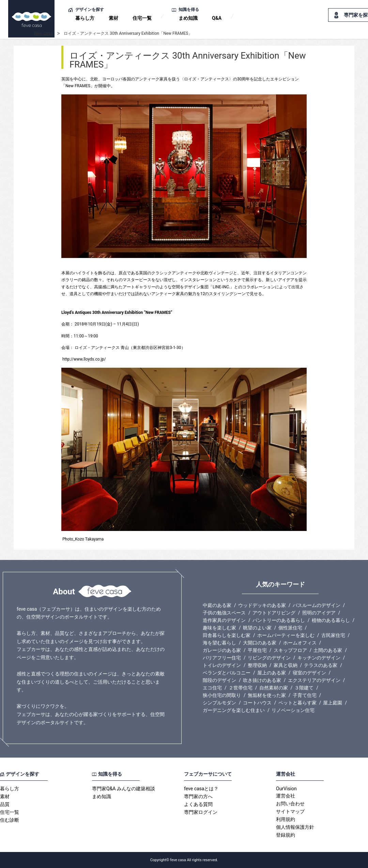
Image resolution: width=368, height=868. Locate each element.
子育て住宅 (305, 695)
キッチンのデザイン (319, 658)
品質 (5, 804)
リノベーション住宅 (293, 710)
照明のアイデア (319, 613)
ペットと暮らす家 (297, 703)
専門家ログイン (201, 812)
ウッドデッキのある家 (262, 605)
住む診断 (10, 820)
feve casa (43, 33)
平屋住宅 (257, 650)
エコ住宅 (212, 688)
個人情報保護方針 (295, 827)
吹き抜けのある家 (262, 680)
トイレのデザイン (222, 665)
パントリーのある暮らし (279, 620)
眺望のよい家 (257, 628)
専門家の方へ (198, 796)
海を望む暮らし (219, 643)
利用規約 (286, 819)
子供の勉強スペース (224, 613)
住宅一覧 (142, 18)
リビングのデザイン (269, 658)
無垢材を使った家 (267, 695)
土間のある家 (328, 650)
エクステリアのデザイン (314, 680)
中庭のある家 (217, 605)
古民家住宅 (333, 635)
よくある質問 (198, 804)
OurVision (286, 789)
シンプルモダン (219, 703)
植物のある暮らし (331, 620)
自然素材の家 (274, 688)
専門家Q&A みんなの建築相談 (124, 789)
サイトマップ (290, 811)
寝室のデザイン (309, 673)
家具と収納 (286, 665)
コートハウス (257, 703)
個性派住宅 (290, 628)
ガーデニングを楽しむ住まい (234, 710)
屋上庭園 (333, 703)
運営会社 (286, 796)
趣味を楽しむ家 (219, 628)
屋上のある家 (272, 673)
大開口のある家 (260, 643)
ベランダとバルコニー (227, 673)
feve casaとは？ (201, 789)
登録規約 (286, 835)
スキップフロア (290, 650)
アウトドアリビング (274, 613)
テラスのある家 (321, 665)
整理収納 (257, 665)
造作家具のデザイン (224, 620)
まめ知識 (188, 18)
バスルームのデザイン (317, 605)
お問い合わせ (290, 804)
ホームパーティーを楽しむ (286, 635)
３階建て (304, 688)
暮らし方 (85, 18)
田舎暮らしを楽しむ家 (227, 635)
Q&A (217, 18)
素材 (113, 18)
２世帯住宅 (241, 688)
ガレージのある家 (222, 650)
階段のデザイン (219, 680)
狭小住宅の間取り (222, 695)
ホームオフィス (300, 643)
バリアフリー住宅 (222, 658)
